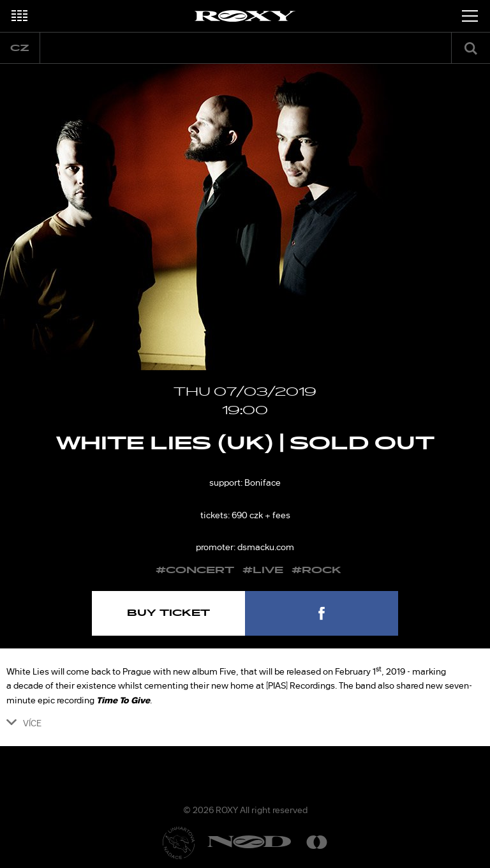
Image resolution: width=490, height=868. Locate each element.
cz (20, 48)
